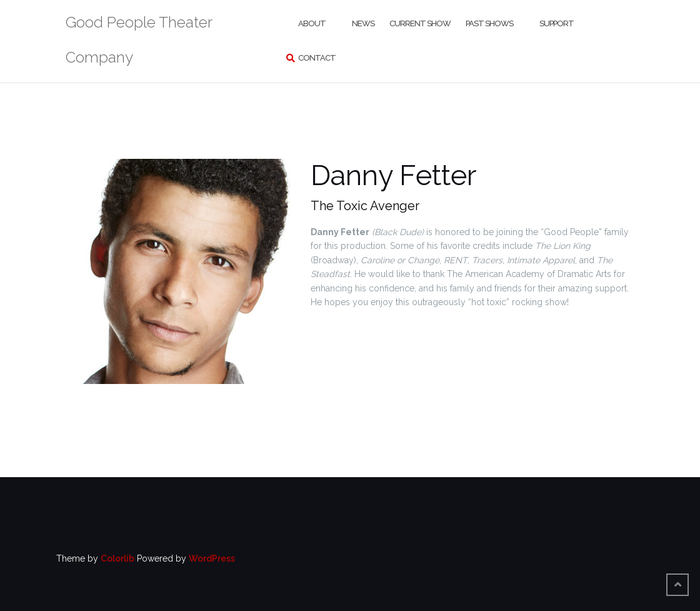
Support (557, 23)
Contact (317, 58)
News (363, 23)
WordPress (212, 558)
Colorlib (117, 558)
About (312, 23)
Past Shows (489, 23)
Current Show (420, 23)
